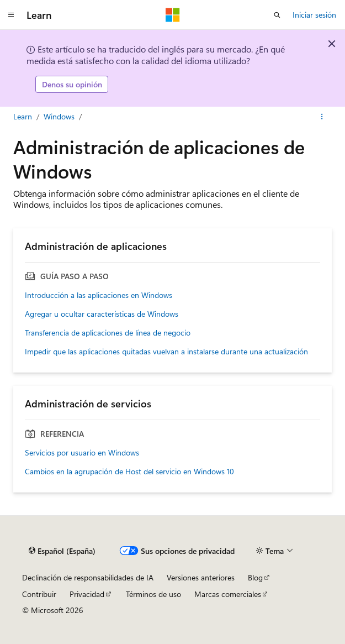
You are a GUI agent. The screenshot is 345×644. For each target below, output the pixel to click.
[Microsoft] (173, 15)
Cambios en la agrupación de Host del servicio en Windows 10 (129, 472)
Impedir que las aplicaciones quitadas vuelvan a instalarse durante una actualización (166, 352)
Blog (255, 577)
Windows (59, 116)
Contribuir (39, 594)
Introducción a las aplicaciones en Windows (99, 295)
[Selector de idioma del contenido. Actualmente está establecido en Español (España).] (62, 551)
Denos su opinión (72, 84)
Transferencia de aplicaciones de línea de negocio (108, 333)
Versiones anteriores (201, 577)
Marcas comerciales (228, 594)
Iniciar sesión (314, 15)
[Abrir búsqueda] (277, 15)
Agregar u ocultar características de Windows (102, 314)
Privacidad (87, 594)
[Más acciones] (322, 117)
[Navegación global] (11, 15)
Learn (23, 116)
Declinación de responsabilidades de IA (88, 577)
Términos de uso (153, 594)
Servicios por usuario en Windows (82, 453)
